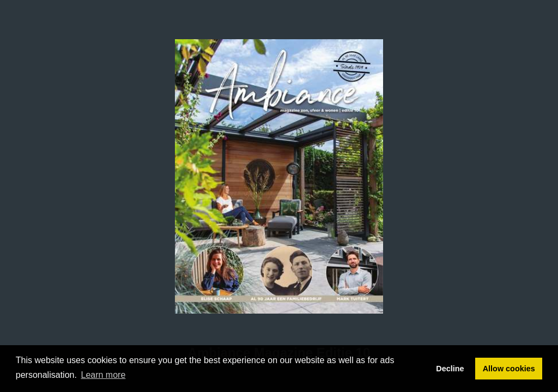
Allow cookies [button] (509, 369)
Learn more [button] (104, 375)
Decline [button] (450, 369)
